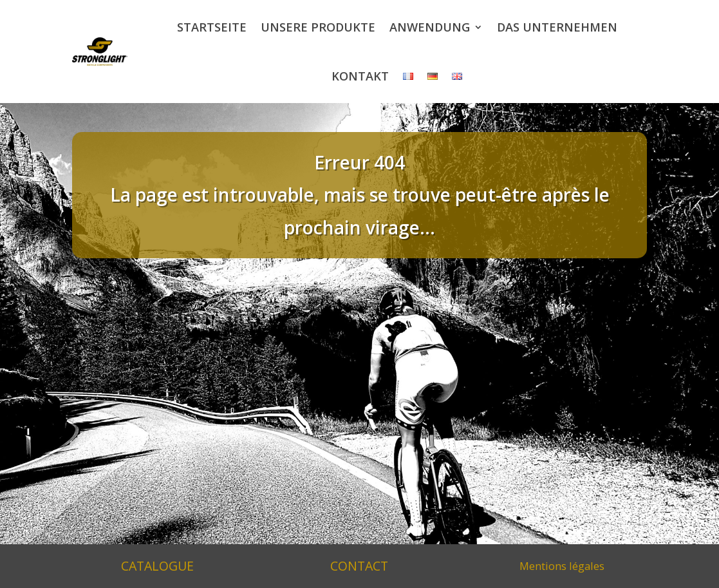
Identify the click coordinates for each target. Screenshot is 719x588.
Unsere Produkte (318, 27)
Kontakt (360, 76)
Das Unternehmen (557, 27)
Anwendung (430, 27)
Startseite (212, 27)
